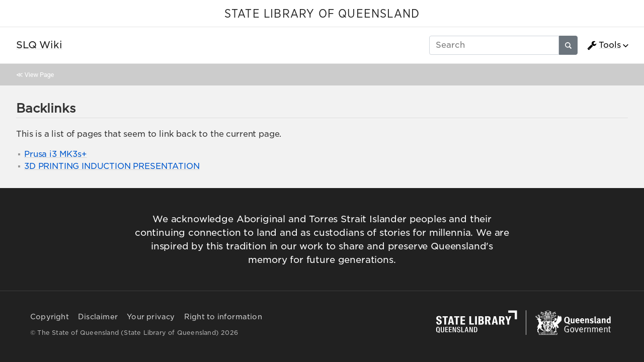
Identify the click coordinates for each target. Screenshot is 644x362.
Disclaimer (98, 317)
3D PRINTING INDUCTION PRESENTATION (112, 166)
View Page (39, 75)
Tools (604, 45)
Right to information (223, 317)
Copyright (50, 317)
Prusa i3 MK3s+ (56, 154)
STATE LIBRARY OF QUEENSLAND (322, 14)
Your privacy (151, 317)
